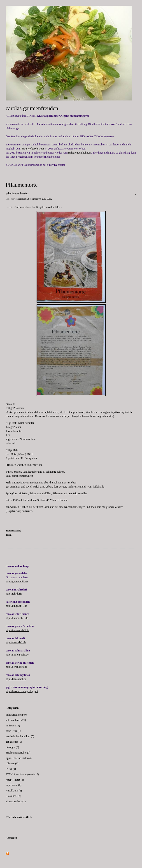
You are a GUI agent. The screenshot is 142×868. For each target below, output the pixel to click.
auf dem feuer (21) (16, 720)
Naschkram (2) (14, 791)
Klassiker (23, 194)
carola (21, 199)
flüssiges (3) (12, 747)
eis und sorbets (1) (16, 801)
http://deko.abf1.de (16, 642)
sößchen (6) (12, 763)
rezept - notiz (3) (15, 780)
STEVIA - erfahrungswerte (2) (22, 774)
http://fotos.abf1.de (16, 679)
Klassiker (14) (13, 796)
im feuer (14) (13, 726)
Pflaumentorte (22, 185)
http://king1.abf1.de (16, 606)
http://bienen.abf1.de (17, 618)
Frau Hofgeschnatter (33, 149)
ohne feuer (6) (13, 731)
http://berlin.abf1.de (16, 667)
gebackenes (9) (14, 742)
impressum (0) (14, 785)
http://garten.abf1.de (17, 581)
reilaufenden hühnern (80, 153)
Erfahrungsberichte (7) (18, 753)
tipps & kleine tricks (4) (19, 758)
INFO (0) (11, 769)
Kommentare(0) (13, 531)
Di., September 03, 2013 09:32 (38, 199)
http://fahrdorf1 (14, 594)
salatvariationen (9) (16, 715)
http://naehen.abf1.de (17, 655)
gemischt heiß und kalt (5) (20, 736)
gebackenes (12, 194)
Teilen (9, 535)
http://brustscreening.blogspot (22, 691)
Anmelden (11, 838)
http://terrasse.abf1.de (17, 630)
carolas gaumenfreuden (32, 108)
